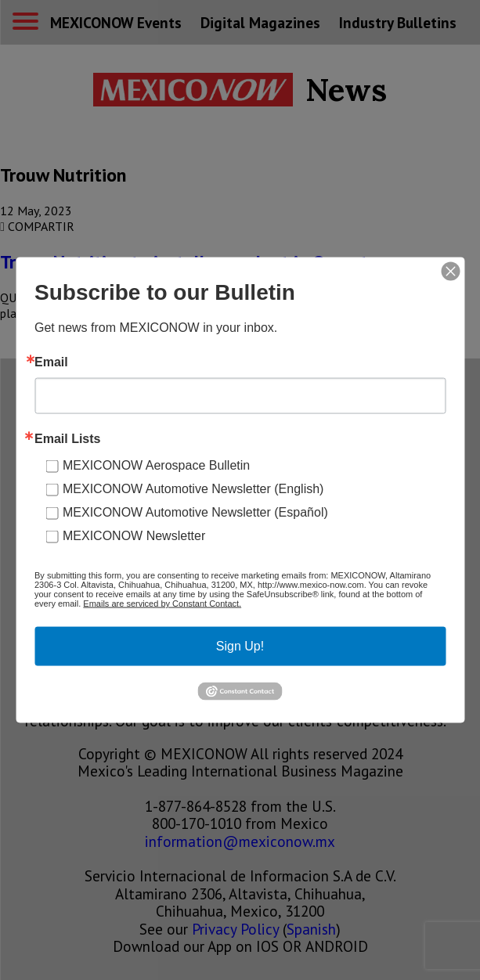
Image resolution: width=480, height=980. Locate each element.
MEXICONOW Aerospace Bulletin (156, 465)
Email (51, 362)
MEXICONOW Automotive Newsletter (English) (193, 489)
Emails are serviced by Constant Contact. (162, 603)
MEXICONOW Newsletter (134, 536)
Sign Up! (240, 646)
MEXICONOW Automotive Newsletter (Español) (195, 512)
